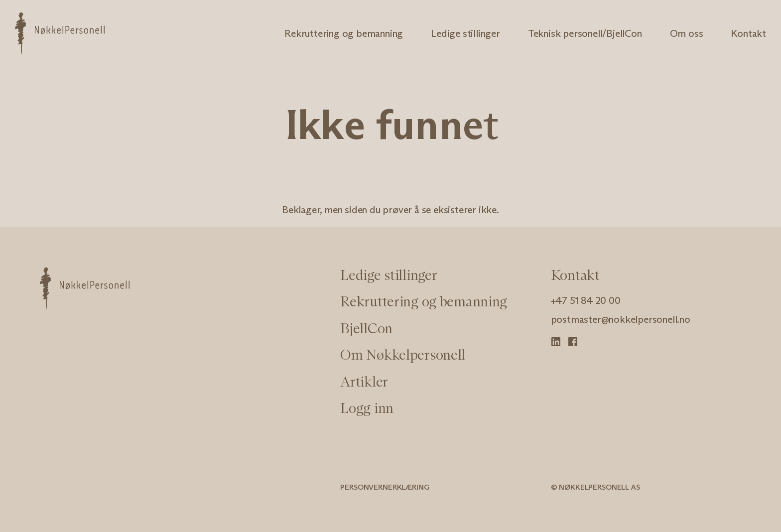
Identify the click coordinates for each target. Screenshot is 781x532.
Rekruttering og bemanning (344, 33)
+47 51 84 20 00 (586, 300)
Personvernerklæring (385, 487)
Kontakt (748, 33)
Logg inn (367, 408)
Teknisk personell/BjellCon (585, 33)
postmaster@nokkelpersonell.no (621, 319)
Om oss (687, 33)
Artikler (364, 382)
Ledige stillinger (465, 33)
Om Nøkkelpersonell (403, 355)
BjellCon (366, 328)
